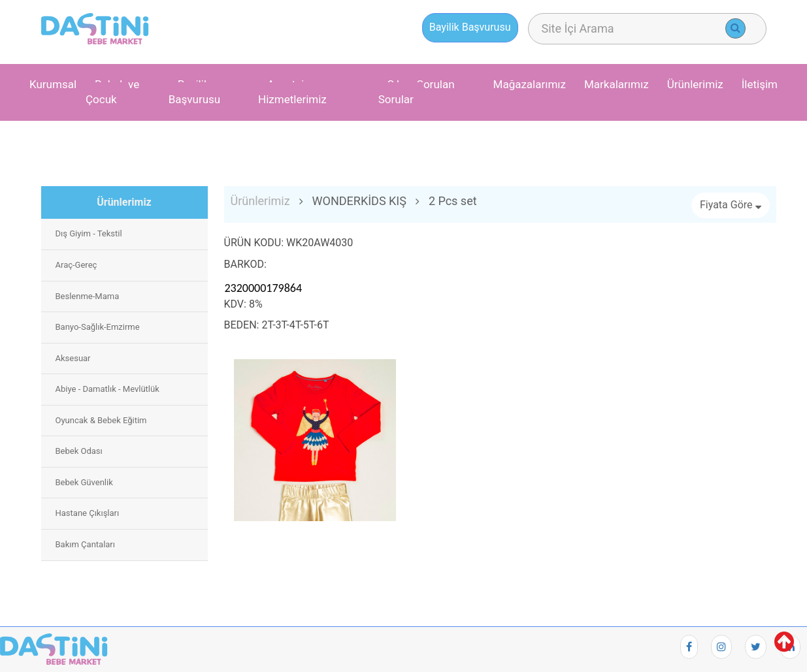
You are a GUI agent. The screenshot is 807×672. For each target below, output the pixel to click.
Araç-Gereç (76, 265)
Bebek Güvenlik (84, 482)
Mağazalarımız (530, 84)
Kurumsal (53, 84)
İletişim (760, 84)
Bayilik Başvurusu (195, 92)
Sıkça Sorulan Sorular (417, 92)
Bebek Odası (79, 451)
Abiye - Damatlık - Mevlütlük (107, 389)
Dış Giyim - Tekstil (89, 233)
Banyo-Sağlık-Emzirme (98, 327)
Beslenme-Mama (88, 296)
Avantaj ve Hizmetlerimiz (292, 92)
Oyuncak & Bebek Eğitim (101, 420)
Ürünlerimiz (695, 84)
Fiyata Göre (731, 205)
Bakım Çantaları (86, 544)
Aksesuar (73, 358)
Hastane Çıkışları (88, 513)
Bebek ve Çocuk (112, 92)
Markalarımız (617, 84)
